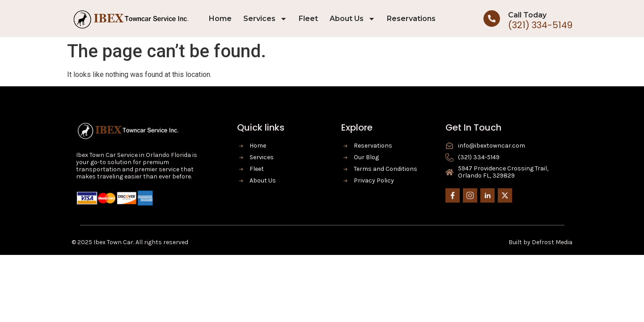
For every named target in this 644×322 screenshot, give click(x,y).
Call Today (527, 15)
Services (265, 19)
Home (220, 19)
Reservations (411, 19)
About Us (352, 19)
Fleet (308, 19)
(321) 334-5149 (540, 25)
